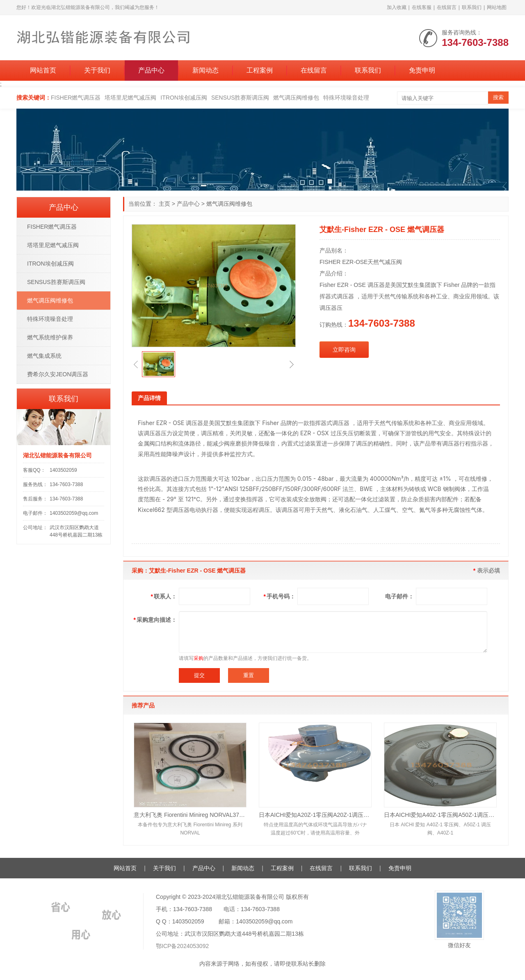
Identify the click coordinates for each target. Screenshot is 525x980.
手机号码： (280, 596)
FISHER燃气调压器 (76, 98)
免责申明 (422, 70)
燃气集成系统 (44, 356)
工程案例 (260, 70)
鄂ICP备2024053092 (182, 946)
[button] (136, 364)
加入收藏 (397, 7)
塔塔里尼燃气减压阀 (130, 98)
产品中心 (151, 70)
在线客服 (422, 7)
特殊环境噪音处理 (346, 98)
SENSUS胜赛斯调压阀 (240, 98)
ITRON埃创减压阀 (184, 98)
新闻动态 (205, 70)
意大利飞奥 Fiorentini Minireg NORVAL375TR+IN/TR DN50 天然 (190, 815)
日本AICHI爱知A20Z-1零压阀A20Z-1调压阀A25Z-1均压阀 (315, 815)
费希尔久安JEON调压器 (58, 374)
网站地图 (497, 7)
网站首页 (43, 70)
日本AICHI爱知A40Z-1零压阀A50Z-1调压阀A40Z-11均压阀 (440, 815)
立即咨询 (344, 350)
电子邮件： (399, 596)
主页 (164, 204)
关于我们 (97, 70)
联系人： (164, 596)
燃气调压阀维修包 (296, 98)
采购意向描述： (155, 620)
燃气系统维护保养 (50, 337)
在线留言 (447, 7)
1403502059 (63, 470)
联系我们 (472, 7)
